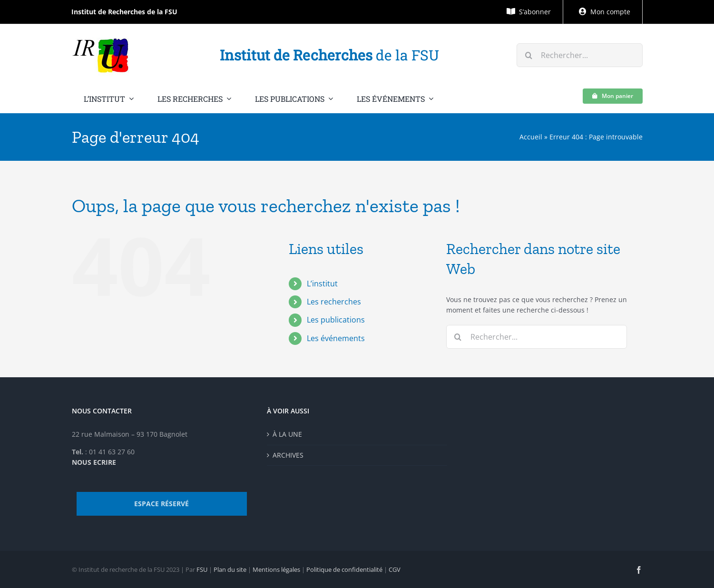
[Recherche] (528, 55)
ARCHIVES (288, 455)
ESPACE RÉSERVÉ (161, 504)
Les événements (336, 338)
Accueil (531, 137)
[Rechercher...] (579, 55)
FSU (202, 569)
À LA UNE (287, 434)
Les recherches (334, 302)
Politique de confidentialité (344, 569)
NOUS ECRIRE (94, 462)
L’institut (322, 284)
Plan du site (230, 569)
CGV (395, 569)
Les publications (336, 320)
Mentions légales (276, 569)
